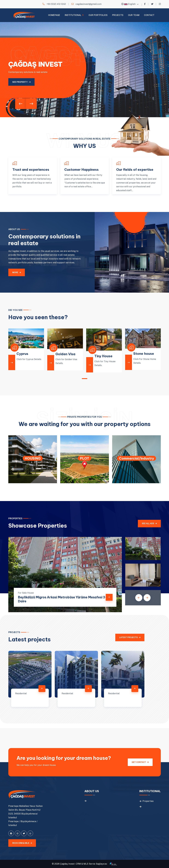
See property (21, 82)
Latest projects (130, 637)
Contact (149, 15)
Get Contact (140, 762)
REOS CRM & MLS (22, 843)
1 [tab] (85, 379)
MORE (17, 272)
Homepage (54, 15)
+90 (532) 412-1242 (56, 4)
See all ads (149, 523)
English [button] (130, 4)
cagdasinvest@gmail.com (89, 4)
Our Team (134, 15)
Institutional (73, 15)
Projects (118, 15)
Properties (148, 801)
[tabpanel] (26, 349)
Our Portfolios (98, 15)
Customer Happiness (81, 170)
